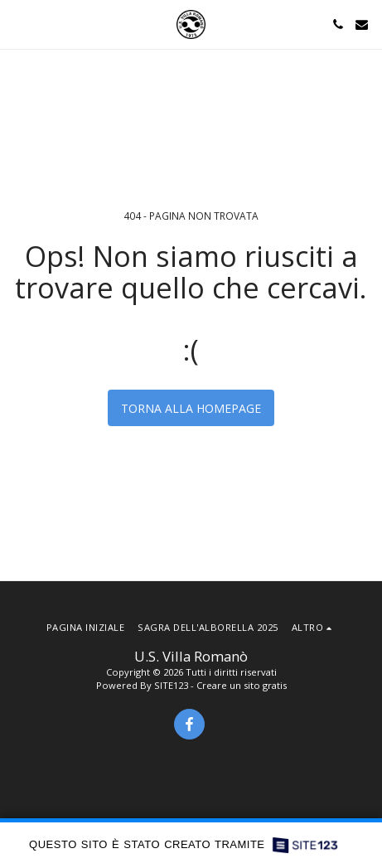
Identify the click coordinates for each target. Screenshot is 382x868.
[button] (18, 24)
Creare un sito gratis (242, 685)
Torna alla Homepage (191, 408)
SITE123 (171, 685)
